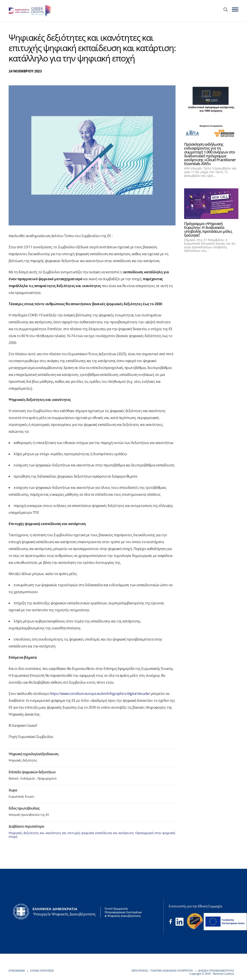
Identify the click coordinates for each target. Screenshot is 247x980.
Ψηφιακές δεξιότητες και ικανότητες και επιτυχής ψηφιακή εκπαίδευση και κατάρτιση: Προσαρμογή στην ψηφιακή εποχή (92, 835)
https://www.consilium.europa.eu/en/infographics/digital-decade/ (100, 694)
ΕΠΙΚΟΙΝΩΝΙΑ (17, 971)
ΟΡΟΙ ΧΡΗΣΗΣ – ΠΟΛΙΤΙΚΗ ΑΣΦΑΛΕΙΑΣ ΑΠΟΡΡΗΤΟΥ (162, 971)
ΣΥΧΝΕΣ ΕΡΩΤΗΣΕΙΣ (42, 971)
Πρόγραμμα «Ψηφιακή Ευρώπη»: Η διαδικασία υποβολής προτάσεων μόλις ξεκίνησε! (208, 229)
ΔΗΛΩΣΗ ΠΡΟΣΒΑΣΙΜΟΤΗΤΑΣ (216, 971)
